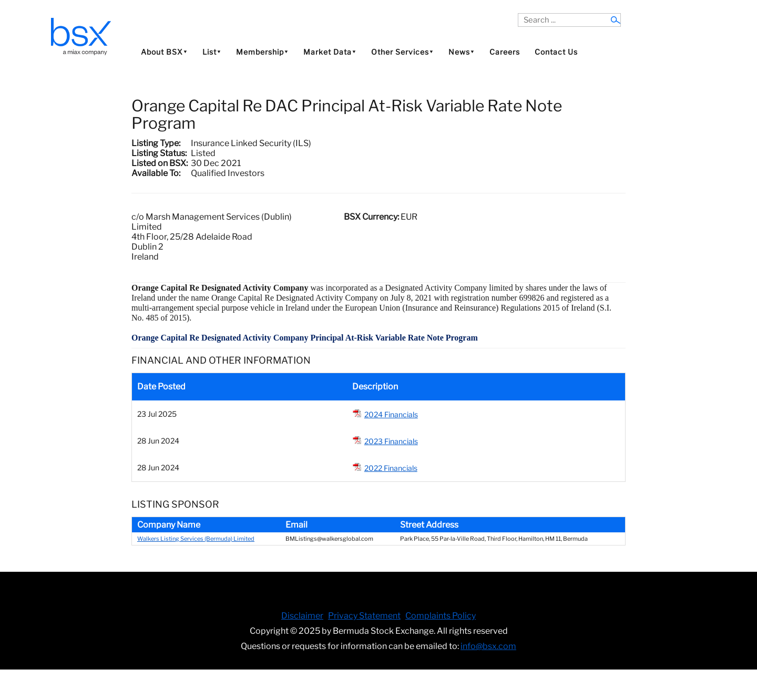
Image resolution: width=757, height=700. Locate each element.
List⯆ (212, 52)
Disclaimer (302, 616)
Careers (505, 52)
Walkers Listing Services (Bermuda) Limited (196, 539)
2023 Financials (391, 441)
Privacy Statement (364, 616)
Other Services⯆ (402, 52)
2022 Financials (391, 468)
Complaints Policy (441, 616)
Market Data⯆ (330, 52)
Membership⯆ (262, 52)
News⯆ (462, 52)
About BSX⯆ (164, 52)
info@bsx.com (488, 646)
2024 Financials (391, 414)
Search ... (518, 13)
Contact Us (556, 52)
